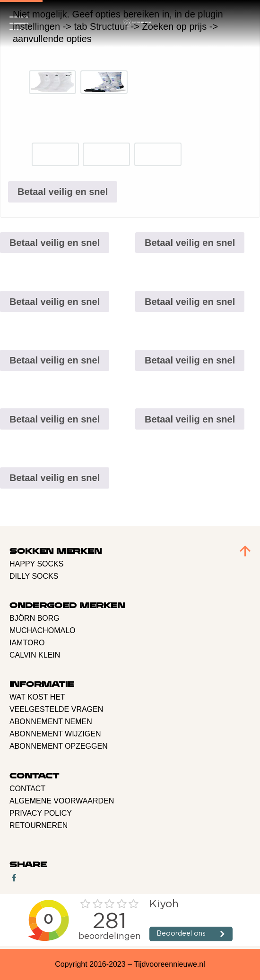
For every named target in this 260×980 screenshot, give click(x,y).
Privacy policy (41, 813)
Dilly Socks (34, 576)
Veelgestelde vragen (56, 709)
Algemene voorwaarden (62, 801)
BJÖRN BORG (35, 618)
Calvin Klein (35, 655)
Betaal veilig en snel (63, 192)
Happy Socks (36, 564)
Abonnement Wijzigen (55, 734)
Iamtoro (27, 643)
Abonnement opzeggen (59, 746)
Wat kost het (37, 697)
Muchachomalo (43, 630)
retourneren (39, 825)
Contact (27, 789)
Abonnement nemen (51, 722)
